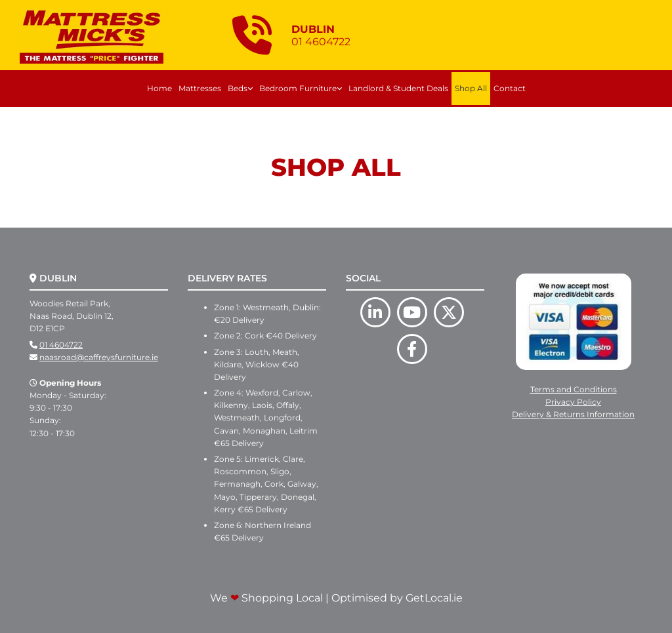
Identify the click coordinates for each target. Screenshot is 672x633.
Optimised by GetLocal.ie (397, 598)
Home (159, 88)
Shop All (471, 88)
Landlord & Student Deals (398, 88)
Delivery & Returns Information (573, 414)
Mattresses (200, 88)
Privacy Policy (573, 402)
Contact (510, 88)
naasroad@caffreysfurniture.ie (99, 357)
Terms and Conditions (574, 389)
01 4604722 (61, 345)
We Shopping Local (266, 598)
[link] (240, 88)
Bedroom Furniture (298, 88)
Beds (238, 88)
